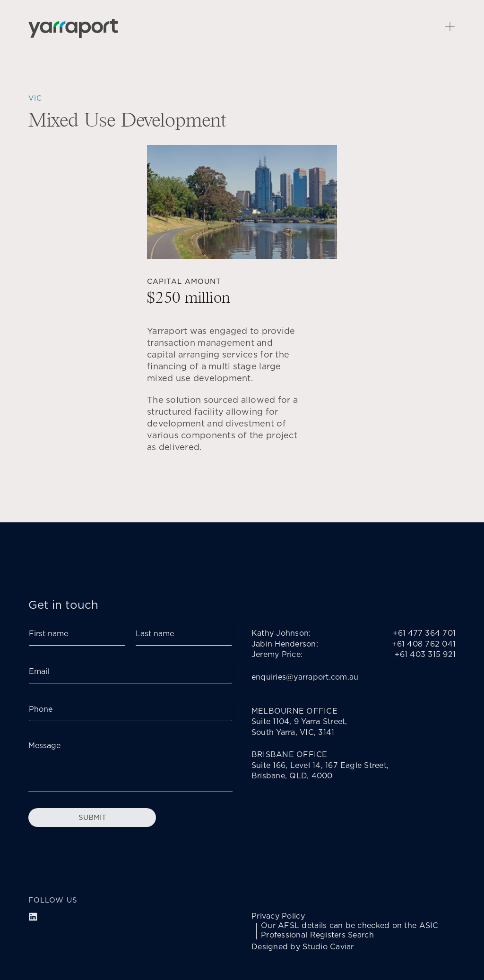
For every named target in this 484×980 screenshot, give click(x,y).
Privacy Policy (278, 916)
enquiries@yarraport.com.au (305, 677)
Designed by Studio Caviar (303, 947)
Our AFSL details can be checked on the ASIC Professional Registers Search (350, 930)
